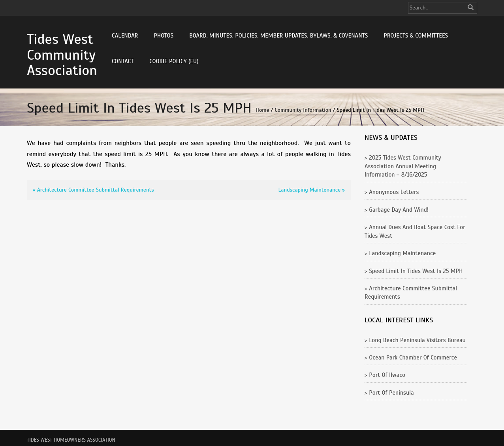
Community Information (303, 110)
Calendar (125, 36)
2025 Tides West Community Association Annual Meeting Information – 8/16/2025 (403, 166)
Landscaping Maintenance (310, 190)
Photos (164, 36)
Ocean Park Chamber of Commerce (413, 358)
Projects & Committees (416, 36)
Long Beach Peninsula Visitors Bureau (417, 340)
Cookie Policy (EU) (174, 61)
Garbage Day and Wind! (399, 210)
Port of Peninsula (391, 393)
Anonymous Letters (394, 192)
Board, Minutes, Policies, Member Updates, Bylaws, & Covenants (278, 36)
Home (262, 110)
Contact (123, 61)
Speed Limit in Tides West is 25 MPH (416, 271)
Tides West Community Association (62, 55)
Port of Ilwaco (387, 375)
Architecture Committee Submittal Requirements (96, 190)
